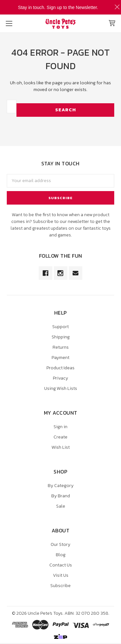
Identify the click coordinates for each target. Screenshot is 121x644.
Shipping (61, 337)
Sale (61, 506)
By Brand (61, 496)
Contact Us (61, 565)
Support (60, 327)
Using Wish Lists (61, 388)
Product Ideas (60, 368)
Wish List (61, 447)
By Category (61, 486)
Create (60, 437)
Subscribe (60, 586)
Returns (61, 347)
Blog (61, 555)
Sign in (60, 427)
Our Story (60, 544)
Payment (60, 358)
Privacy (60, 378)
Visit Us (61, 575)
